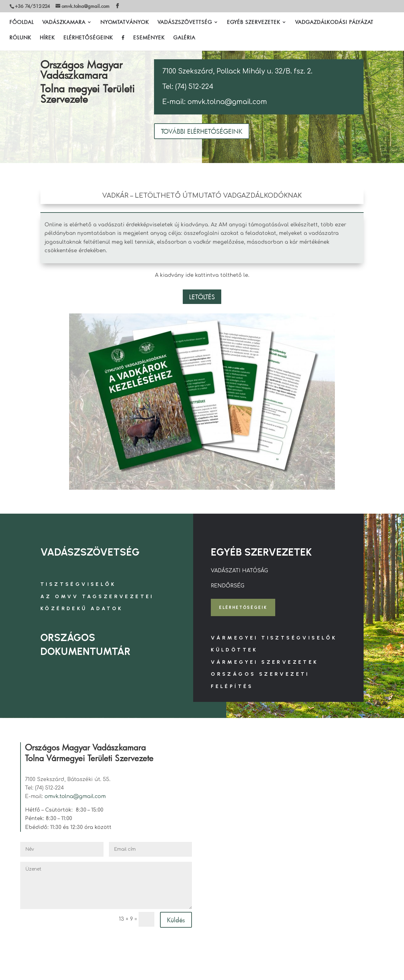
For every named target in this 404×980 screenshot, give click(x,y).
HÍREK (47, 38)
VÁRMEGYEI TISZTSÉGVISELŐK (274, 639)
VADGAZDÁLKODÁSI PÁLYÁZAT (334, 23)
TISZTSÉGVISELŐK (78, 584)
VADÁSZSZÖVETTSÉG (185, 23)
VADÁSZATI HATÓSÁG (239, 571)
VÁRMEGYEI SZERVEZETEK (264, 663)
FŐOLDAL (22, 23)
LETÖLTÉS (202, 297)
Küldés (176, 921)
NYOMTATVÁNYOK (125, 23)
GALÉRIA (184, 38)
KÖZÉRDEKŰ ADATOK (82, 608)
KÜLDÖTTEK (234, 651)
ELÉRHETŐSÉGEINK (88, 38)
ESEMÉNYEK (149, 38)
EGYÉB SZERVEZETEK (254, 23)
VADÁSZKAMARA (64, 23)
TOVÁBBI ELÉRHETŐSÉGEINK (202, 131)
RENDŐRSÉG (228, 586)
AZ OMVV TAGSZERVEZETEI (97, 596)
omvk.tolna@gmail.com (75, 798)
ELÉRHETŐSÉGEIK (246, 608)
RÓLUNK (20, 38)
